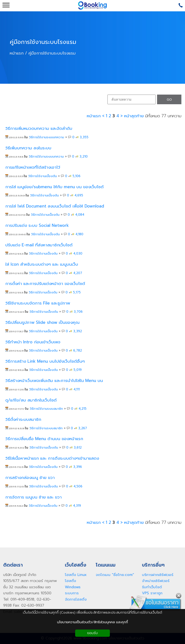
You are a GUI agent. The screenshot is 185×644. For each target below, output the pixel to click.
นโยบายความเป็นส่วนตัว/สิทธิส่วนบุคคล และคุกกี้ (92, 622)
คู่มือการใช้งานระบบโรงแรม (43, 42)
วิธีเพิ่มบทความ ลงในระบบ (28, 148)
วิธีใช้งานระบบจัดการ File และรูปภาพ (38, 303)
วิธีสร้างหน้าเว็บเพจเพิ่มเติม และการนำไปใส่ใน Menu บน (54, 381)
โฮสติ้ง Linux (74, 575)
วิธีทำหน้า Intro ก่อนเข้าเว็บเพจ (33, 342)
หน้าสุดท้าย (134, 116)
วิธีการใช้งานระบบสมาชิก (46, 409)
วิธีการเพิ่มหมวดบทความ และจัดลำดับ (39, 128)
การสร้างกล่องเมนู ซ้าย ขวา (30, 478)
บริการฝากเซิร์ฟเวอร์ (156, 575)
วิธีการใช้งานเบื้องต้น (43, 176)
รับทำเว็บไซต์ (150, 587)
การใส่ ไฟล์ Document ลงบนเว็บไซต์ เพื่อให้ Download (55, 206)
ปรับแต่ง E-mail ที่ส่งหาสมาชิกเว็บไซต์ (39, 245)
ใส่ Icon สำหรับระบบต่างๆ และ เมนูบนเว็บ (42, 264)
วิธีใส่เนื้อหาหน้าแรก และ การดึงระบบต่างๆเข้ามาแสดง (52, 458)
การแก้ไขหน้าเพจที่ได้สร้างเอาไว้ (33, 167)
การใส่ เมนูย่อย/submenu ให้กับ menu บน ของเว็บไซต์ (54, 187)
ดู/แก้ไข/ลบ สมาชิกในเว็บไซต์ (31, 400)
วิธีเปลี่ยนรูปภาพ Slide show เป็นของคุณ (42, 322)
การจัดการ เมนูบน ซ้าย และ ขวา (33, 497)
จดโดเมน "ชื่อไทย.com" (113, 575)
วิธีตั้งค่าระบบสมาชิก (23, 419)
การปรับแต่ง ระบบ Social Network (37, 225)
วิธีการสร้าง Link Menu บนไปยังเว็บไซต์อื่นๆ (45, 361)
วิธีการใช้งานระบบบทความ (46, 137)
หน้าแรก (17, 53)
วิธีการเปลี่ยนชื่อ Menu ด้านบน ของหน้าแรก (44, 439)
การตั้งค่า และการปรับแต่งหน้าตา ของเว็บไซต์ (45, 284)
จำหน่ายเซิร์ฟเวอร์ (154, 581)
